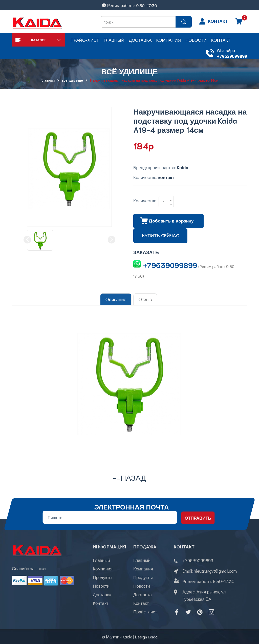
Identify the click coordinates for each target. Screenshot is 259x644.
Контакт (101, 603)
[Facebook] (177, 612)
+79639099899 (232, 56)
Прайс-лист (145, 612)
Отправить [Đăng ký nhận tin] (198, 517)
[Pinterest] (200, 612)
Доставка (102, 594)
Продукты (103, 577)
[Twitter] (188, 612)
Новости (101, 586)
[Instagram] (211, 612)
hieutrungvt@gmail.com (215, 570)
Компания (103, 569)
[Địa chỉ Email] (110, 517)
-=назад (130, 477)
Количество (145, 200)
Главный (101, 560)
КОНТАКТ (218, 21)
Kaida (153, 636)
